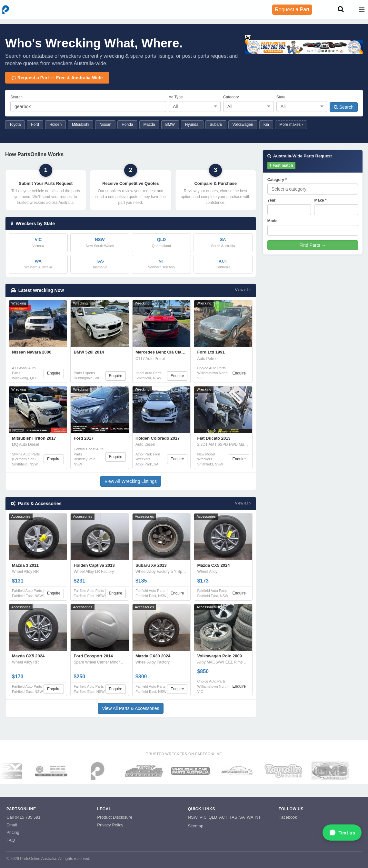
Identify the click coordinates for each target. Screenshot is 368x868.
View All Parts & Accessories (130, 708)
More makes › (291, 125)
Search (16, 97)
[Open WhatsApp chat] (342, 833)
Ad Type (176, 97)
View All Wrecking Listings (131, 481)
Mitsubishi (80, 125)
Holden (55, 125)
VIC (203, 817)
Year (271, 200)
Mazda (149, 125)
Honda (127, 125)
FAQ (11, 840)
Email (12, 825)
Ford (35, 125)
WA (250, 817)
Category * (277, 180)
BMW (170, 125)
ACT (223, 817)
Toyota (15, 125)
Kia (266, 125)
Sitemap (196, 826)
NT (258, 817)
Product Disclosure (115, 817)
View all (243, 290)
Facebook (288, 817)
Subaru (216, 125)
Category (231, 97)
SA (242, 817)
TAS (233, 817)
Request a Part (292, 10)
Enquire (54, 373)
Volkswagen (243, 125)
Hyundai (192, 125)
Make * (320, 200)
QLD (213, 817)
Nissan (105, 125)
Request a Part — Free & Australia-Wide (57, 78)
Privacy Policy (110, 825)
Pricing (13, 832)
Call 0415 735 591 (24, 817)
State (281, 97)
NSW (193, 817)
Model (273, 221)
